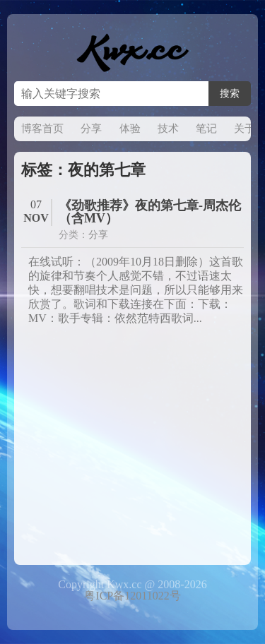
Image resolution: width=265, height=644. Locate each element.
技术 (168, 129)
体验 (130, 129)
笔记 (206, 129)
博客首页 (42, 129)
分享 (91, 129)
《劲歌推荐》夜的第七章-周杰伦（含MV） (150, 212)
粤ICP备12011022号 (132, 596)
